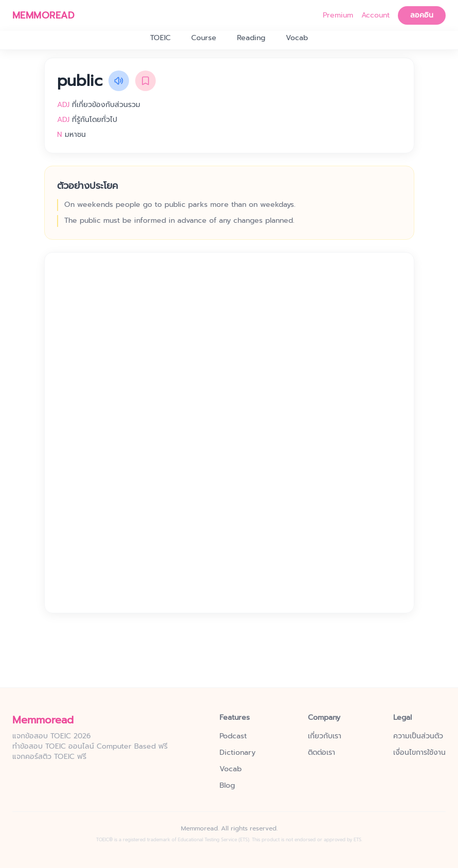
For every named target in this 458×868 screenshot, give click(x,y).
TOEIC (160, 38)
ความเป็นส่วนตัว (418, 736)
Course (204, 38)
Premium (338, 15)
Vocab (297, 38)
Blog (227, 786)
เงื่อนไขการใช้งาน (419, 753)
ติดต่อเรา (322, 753)
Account (375, 15)
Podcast (233, 736)
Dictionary (237, 753)
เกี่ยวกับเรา (325, 736)
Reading (251, 38)
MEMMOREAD (43, 15)
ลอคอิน (422, 15)
